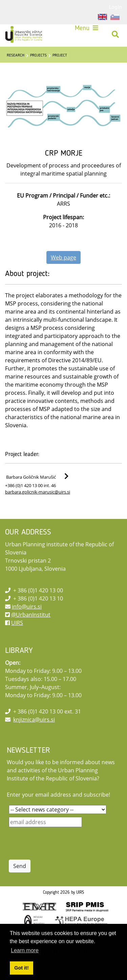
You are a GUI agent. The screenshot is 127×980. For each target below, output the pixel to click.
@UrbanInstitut (31, 615)
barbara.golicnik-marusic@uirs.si (38, 492)
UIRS (17, 623)
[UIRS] (24, 35)
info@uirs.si (27, 607)
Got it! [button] (21, 968)
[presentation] (60, 843)
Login (115, 7)
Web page (63, 257)
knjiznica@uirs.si (34, 720)
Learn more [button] (25, 950)
